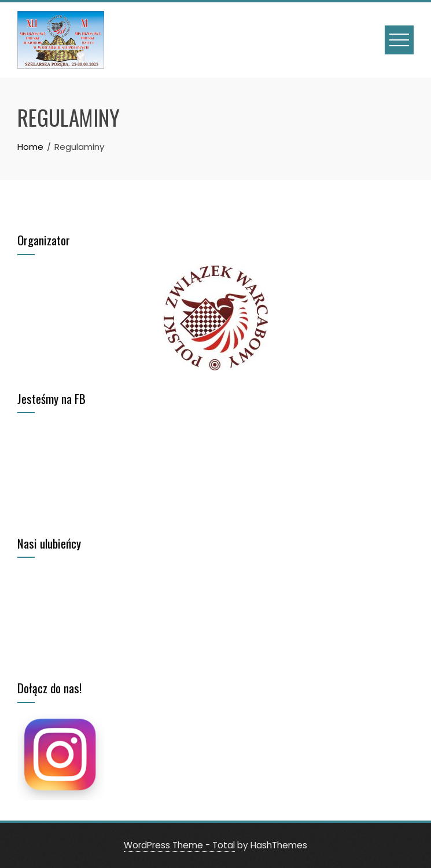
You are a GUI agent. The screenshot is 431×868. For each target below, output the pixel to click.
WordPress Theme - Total (179, 845)
